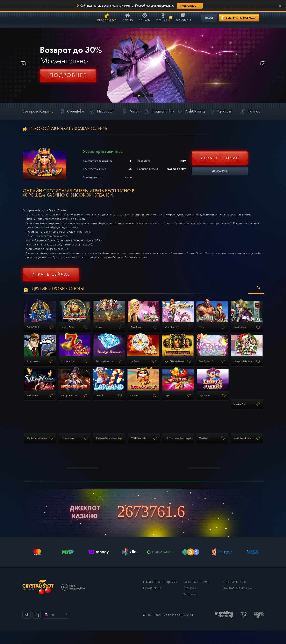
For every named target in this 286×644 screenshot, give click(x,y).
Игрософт (101, 111)
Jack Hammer (75, 367)
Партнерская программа (160, 595)
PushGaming (191, 111)
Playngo (250, 111)
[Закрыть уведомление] (280, 6)
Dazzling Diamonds (159, 367)
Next (260, 65)
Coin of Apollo (197, 330)
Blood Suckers (35, 367)
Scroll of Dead (76, 330)
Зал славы (183, 17)
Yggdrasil (220, 111)
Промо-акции (153, 601)
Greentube (71, 111)
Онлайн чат (74, 628)
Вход (209, 18)
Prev (26, 65)
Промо (128, 17)
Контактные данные (238, 601)
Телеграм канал (42, 628)
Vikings (113, 330)
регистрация (242, 18)
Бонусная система (196, 595)
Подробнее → (190, 6)
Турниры (163, 17)
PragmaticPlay (159, 111)
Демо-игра (220, 171)
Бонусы (145, 17)
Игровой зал (107, 17)
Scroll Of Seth (35, 330)
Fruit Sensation (116, 367)
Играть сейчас (220, 158)
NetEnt (131, 111)
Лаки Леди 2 (156, 330)
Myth (232, 330)
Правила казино (235, 595)
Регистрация (68, 77)
